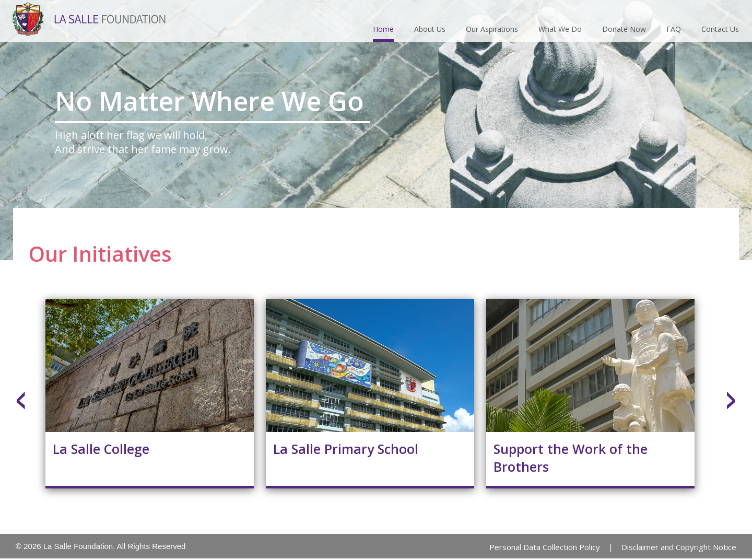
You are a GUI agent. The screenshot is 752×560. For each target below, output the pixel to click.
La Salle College (101, 449)
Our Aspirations (492, 29)
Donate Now (624, 29)
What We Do (560, 29)
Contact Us (720, 29)
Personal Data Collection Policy (545, 547)
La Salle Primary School (346, 449)
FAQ (674, 29)
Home (383, 29)
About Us (430, 29)
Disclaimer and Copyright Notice (679, 547)
